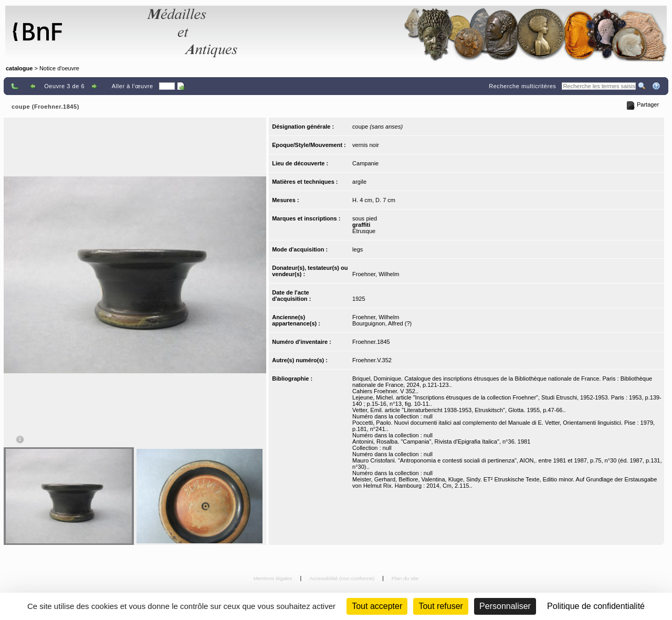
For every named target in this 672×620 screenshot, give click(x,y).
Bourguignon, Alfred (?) (382, 323)
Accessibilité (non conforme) (343, 578)
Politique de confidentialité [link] (596, 606)
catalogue (19, 68)
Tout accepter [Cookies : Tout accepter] (377, 606)
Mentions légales (274, 578)
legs (358, 249)
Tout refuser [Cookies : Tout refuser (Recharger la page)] (440, 606)
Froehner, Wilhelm (376, 274)
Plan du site (405, 578)
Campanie (365, 163)
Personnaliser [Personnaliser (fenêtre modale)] (505, 606)
